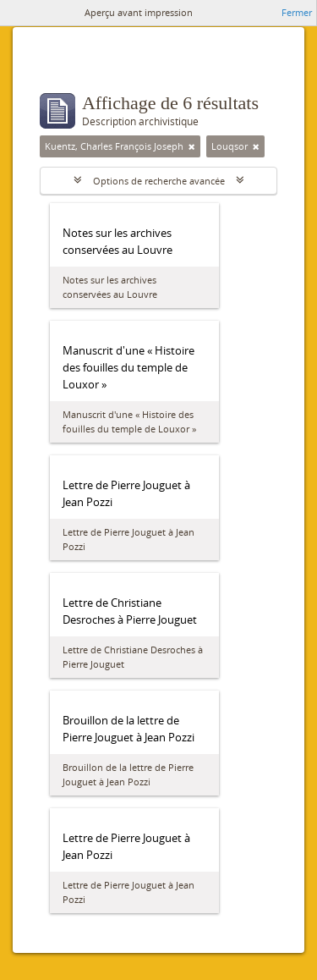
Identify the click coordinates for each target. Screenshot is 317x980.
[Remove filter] (192, 146)
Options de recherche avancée (159, 181)
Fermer (297, 12)
